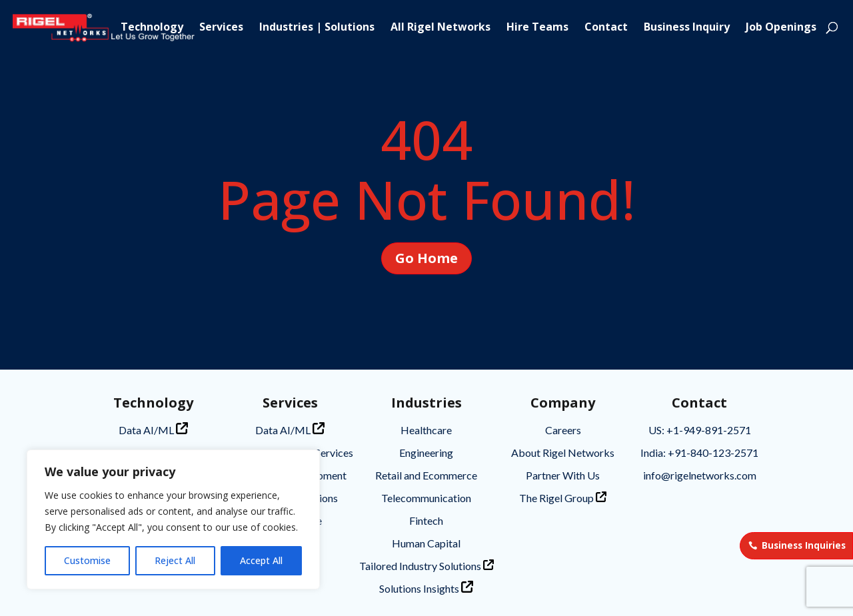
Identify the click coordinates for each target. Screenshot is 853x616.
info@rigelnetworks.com (700, 475)
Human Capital (426, 543)
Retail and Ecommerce (426, 475)
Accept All (261, 560)
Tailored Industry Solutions (426, 566)
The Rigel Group (563, 498)
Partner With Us (563, 475)
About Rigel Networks (563, 453)
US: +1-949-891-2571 (700, 430)
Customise (87, 560)
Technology (152, 28)
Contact (606, 28)
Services (221, 28)
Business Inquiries (804, 545)
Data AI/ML (153, 429)
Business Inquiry (687, 28)
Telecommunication (426, 498)
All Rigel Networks (440, 28)
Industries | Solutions (317, 28)
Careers (563, 430)
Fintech (426, 520)
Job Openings (781, 28)
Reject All (175, 560)
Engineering (426, 453)
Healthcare (426, 430)
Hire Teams (537, 28)
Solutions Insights (426, 588)
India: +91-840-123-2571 (699, 453)
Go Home (426, 258)
